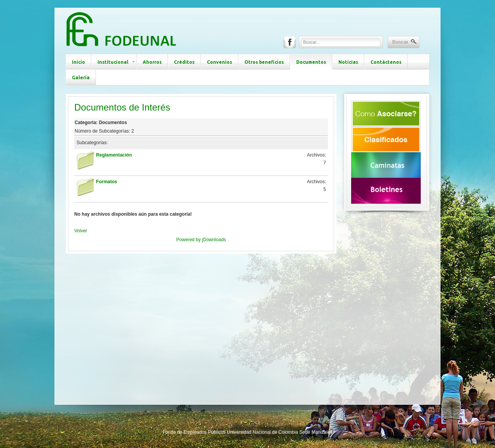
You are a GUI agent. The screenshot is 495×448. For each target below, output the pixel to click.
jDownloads (214, 240)
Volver (81, 231)
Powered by (189, 240)
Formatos (107, 182)
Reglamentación (114, 155)
